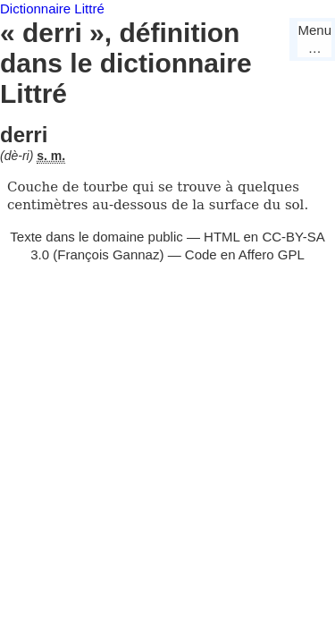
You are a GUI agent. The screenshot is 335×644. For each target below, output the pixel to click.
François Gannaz (108, 254)
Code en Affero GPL (245, 254)
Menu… (314, 39)
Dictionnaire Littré (52, 8)
